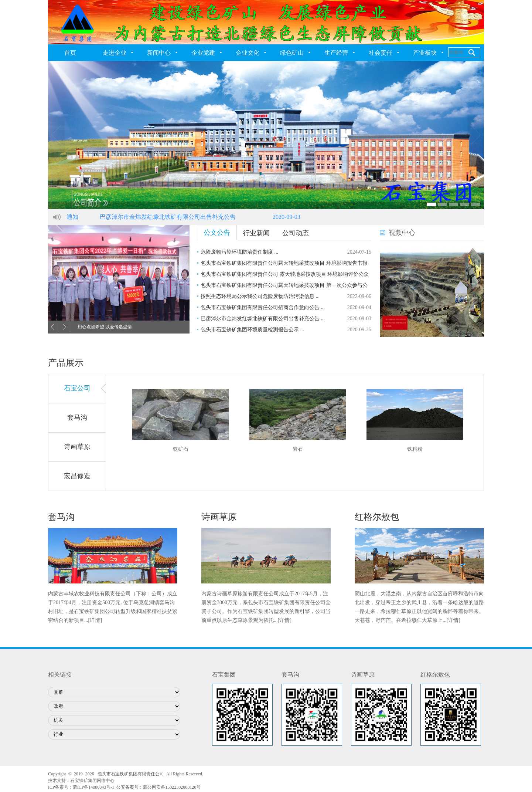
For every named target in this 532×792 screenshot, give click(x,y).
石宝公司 (77, 388)
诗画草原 (77, 447)
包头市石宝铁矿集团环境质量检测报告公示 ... (252, 330)
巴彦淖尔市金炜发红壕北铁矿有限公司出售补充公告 (168, 217)
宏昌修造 (77, 476)
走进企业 (115, 53)
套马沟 (77, 417)
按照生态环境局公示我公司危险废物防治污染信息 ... (260, 296)
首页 (70, 53)
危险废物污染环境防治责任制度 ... (239, 252)
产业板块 (425, 53)
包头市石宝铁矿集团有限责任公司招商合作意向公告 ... (263, 307)
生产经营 (336, 53)
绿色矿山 (292, 53)
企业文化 (248, 53)
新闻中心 (159, 53)
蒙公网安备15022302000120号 (172, 787)
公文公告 (217, 233)
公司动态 (296, 233)
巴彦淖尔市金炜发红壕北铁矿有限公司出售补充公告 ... (263, 319)
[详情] (95, 620)
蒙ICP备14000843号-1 (94, 787)
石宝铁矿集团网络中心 (92, 781)
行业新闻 (256, 233)
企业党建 (203, 53)
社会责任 (381, 53)
